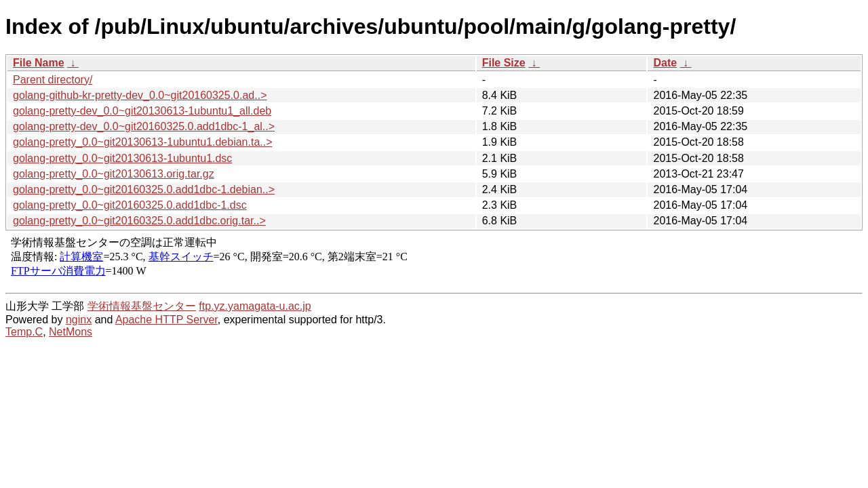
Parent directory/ (53, 80)
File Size (504, 63)
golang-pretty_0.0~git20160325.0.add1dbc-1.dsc (130, 205)
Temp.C (24, 332)
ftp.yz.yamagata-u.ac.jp (255, 306)
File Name (39, 63)
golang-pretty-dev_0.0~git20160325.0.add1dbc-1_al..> (144, 126)
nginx (79, 320)
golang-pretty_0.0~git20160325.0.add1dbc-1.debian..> (144, 189)
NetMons (71, 332)
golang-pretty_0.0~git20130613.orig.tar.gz (114, 174)
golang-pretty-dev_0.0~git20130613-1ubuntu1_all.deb (142, 111)
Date (665, 63)
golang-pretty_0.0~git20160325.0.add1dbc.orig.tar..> (139, 221)
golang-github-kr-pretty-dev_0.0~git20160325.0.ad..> (140, 95)
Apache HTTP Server (166, 320)
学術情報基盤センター (142, 306)
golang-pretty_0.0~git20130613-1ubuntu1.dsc (122, 158)
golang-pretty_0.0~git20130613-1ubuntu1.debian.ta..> (143, 142)
